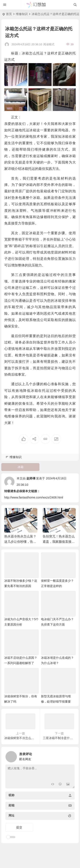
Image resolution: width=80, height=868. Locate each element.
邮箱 (12, 805)
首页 (9, 14)
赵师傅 (31, 478)
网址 (12, 815)
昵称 (12, 795)
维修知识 (22, 14)
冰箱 (20, 467)
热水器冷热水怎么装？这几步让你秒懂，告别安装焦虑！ (20, 542)
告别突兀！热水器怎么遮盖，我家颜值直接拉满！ (59, 542)
